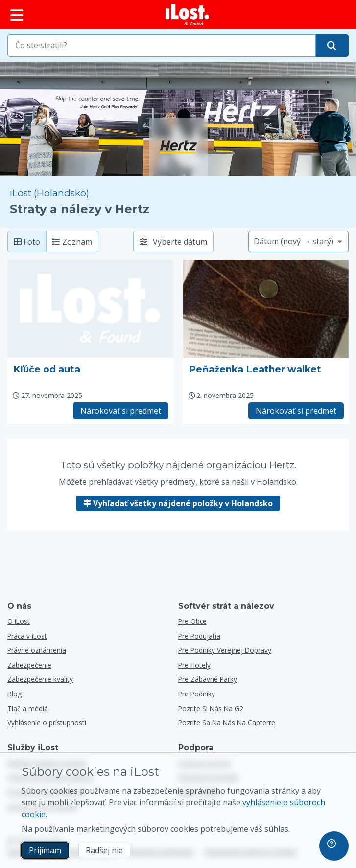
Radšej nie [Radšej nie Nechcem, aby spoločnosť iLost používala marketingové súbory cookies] (104, 850)
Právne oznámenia (37, 650)
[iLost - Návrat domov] (188, 15)
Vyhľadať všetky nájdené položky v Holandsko (178, 503)
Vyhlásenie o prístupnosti (47, 723)
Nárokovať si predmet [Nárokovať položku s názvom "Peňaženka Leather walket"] (296, 411)
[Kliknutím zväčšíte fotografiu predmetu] (266, 309)
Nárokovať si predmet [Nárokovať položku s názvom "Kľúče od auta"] (121, 411)
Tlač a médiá (28, 708)
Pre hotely (194, 665)
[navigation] (334, 846)
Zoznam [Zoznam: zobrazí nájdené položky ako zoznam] (72, 242)
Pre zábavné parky (208, 679)
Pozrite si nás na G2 (211, 708)
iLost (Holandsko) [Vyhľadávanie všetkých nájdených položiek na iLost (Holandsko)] (49, 193)
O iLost (19, 621)
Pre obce (192, 621)
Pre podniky (197, 694)
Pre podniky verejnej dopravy (225, 650)
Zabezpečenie (29, 665)
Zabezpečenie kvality (40, 679)
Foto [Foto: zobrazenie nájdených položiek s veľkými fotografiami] (27, 242)
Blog (14, 694)
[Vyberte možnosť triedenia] (298, 242)
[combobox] (162, 46)
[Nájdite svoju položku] (332, 46)
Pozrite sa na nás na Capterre (227, 723)
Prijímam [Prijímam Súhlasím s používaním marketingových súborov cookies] (45, 850)
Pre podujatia (199, 636)
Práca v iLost (27, 636)
